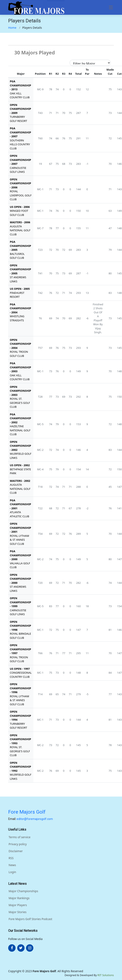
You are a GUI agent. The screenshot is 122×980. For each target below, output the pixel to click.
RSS (11, 858)
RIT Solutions (106, 975)
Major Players (18, 905)
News (12, 865)
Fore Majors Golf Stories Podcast (30, 919)
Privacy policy (18, 844)
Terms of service (20, 837)
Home (12, 28)
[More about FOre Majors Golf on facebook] (12, 948)
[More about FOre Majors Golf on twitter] (21, 948)
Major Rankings (19, 898)
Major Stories (18, 912)
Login (12, 872)
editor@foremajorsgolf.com (35, 819)
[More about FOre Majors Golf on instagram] (30, 948)
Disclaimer (16, 851)
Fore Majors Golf (27, 812)
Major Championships (23, 891)
